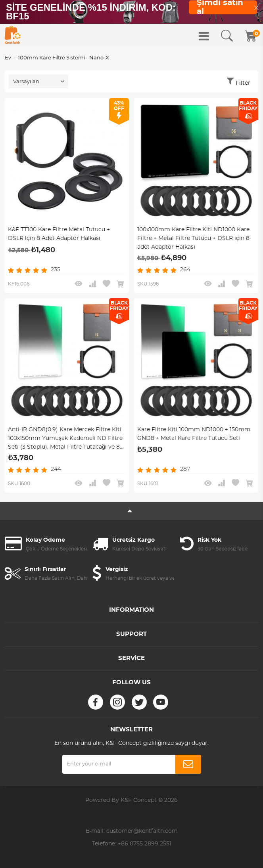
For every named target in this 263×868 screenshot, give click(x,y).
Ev (8, 58)
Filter (243, 83)
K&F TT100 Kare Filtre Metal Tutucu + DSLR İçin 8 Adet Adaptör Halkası (59, 234)
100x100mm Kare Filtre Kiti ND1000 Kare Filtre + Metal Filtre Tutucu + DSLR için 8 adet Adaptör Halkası (193, 238)
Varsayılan (26, 82)
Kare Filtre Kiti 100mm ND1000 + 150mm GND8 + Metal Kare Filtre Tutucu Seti (194, 434)
